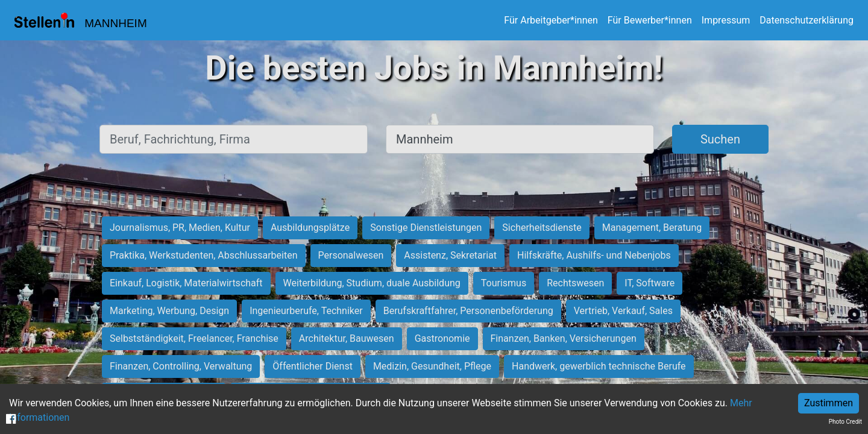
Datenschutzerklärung (807, 20)
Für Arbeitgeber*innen (551, 20)
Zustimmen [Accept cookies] (829, 403)
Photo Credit (845, 422)
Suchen (720, 139)
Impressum (726, 20)
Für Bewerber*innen (650, 20)
